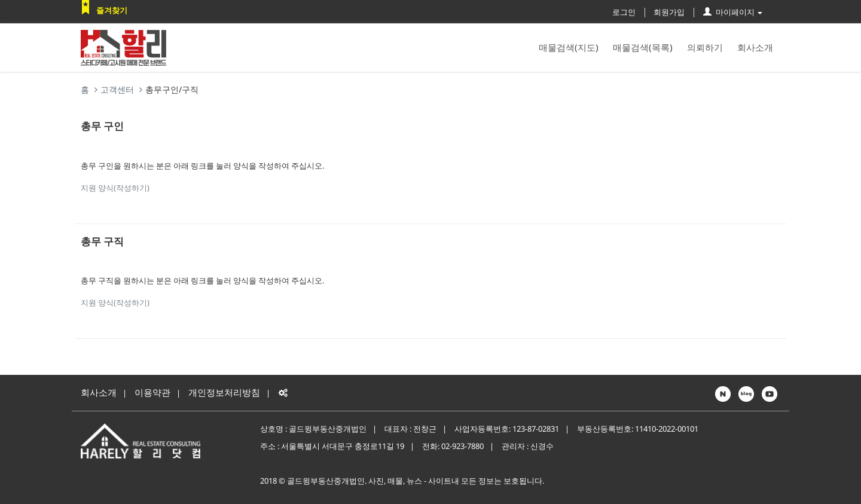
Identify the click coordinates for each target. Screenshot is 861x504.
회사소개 (755, 47)
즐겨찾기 (112, 10)
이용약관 (152, 392)
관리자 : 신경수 (528, 446)
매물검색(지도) (569, 47)
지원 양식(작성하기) (115, 188)
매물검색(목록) (643, 47)
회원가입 (669, 12)
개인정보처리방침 (224, 392)
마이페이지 (733, 12)
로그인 (624, 12)
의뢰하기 (705, 47)
